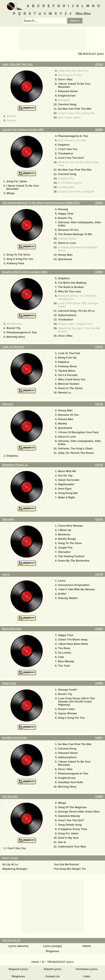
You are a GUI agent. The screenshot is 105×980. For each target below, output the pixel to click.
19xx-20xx (83, 14)
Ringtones (53, 951)
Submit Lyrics (52, 969)
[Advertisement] (53, 39)
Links (87, 976)
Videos (87, 946)
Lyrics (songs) (52, 946)
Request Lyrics (18, 969)
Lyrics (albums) (18, 946)
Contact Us (52, 976)
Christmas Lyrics (87, 969)
